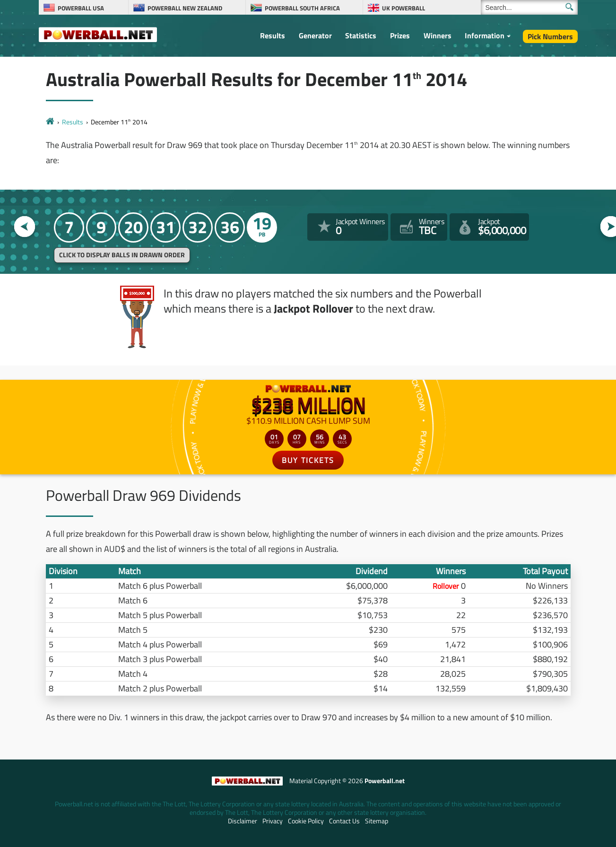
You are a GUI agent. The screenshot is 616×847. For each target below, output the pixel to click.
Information (485, 35)
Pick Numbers (550, 36)
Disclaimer (243, 821)
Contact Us (344, 821)
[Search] (529, 7)
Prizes (400, 35)
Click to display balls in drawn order (122, 255)
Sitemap (377, 821)
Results (273, 35)
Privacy (273, 821)
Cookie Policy (306, 821)
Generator (315, 35)
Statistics (361, 35)
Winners (438, 35)
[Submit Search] (569, 7)
